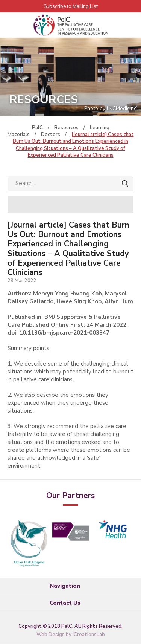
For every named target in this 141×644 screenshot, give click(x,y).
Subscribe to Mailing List (71, 6)
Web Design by (71, 635)
